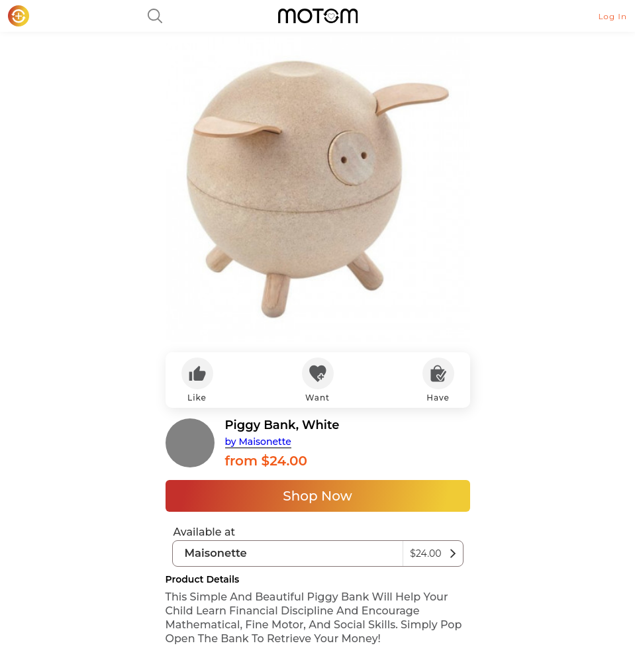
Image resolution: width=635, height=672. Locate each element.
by (258, 442)
